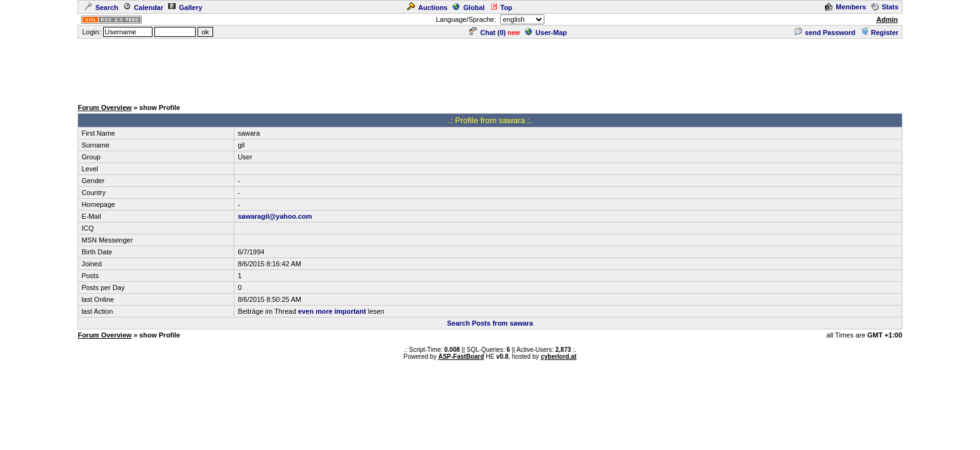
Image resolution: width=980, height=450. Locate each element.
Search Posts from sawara (490, 323)
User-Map (546, 32)
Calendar (143, 7)
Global (468, 7)
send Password (825, 32)
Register (880, 32)
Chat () (487, 32)
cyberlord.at (558, 357)
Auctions (427, 7)
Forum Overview (104, 107)
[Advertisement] (490, 68)
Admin (887, 19)
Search (101, 7)
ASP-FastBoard (461, 357)
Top (501, 7)
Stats (885, 7)
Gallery (185, 7)
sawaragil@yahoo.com (275, 216)
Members (845, 7)
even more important (332, 311)
